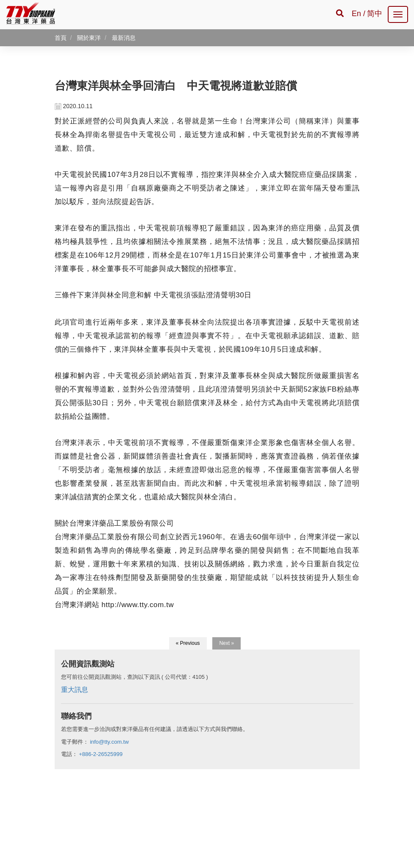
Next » (226, 643)
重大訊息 (75, 690)
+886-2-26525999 (101, 754)
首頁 (61, 38)
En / (358, 14)
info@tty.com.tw (109, 742)
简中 (375, 14)
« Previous (188, 643)
